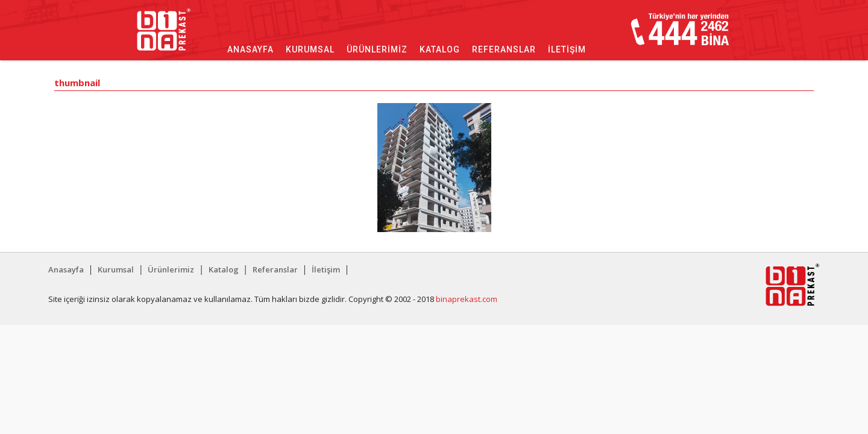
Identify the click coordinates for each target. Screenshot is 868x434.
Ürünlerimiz (377, 49)
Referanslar (504, 49)
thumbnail (77, 83)
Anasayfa (250, 49)
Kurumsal (310, 49)
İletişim (567, 49)
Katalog (440, 49)
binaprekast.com (467, 299)
